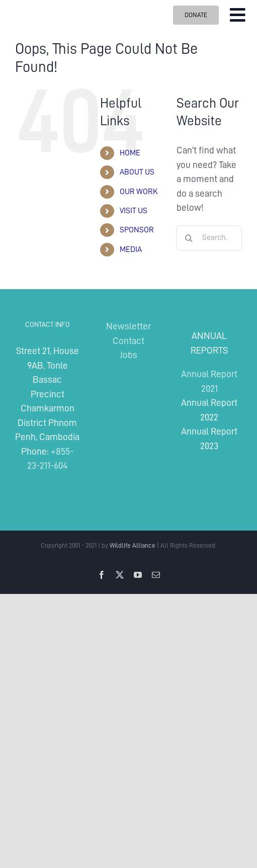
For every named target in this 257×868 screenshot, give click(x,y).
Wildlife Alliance (133, 545)
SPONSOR (137, 230)
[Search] (189, 238)
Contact (128, 341)
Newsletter (128, 326)
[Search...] (209, 238)
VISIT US (134, 211)
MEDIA (131, 249)
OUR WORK (139, 192)
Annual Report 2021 (209, 381)
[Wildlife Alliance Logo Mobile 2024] (42, 6)
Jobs (128, 355)
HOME (130, 153)
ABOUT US (137, 172)
